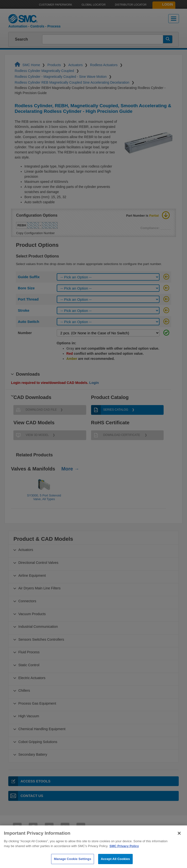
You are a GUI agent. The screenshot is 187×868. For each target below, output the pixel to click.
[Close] (179, 842)
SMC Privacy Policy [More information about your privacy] (124, 855)
